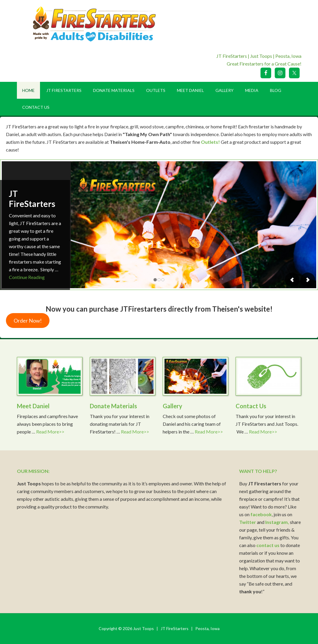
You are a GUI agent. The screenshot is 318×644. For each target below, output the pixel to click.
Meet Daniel (33, 406)
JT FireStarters (32, 199)
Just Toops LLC (98, 24)
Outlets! (210, 142)
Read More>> (50, 432)
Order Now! (28, 321)
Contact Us (251, 406)
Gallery (172, 406)
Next (308, 280)
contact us (268, 545)
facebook (261, 514)
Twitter (248, 522)
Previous (292, 280)
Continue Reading (27, 277)
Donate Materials (113, 406)
